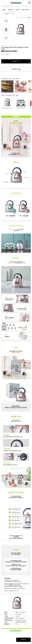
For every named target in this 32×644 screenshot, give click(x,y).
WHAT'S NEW (25, 10)
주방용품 (12, 14)
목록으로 (24, 640)
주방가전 (7, 14)
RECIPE (18, 10)
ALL (3, 14)
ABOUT (4, 10)
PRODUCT (11, 10)
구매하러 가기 (16, 61)
